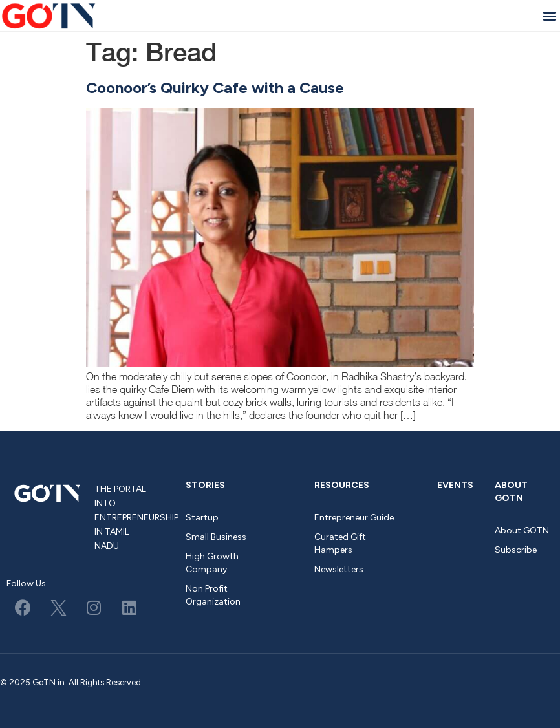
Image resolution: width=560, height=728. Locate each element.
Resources (342, 485)
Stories (205, 485)
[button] (549, 15)
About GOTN (511, 492)
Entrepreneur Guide (354, 518)
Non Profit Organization (213, 595)
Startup (202, 518)
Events (455, 485)
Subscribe (516, 550)
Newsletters (339, 569)
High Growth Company (212, 563)
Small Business (216, 537)
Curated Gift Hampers (340, 543)
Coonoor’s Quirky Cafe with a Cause (215, 88)
